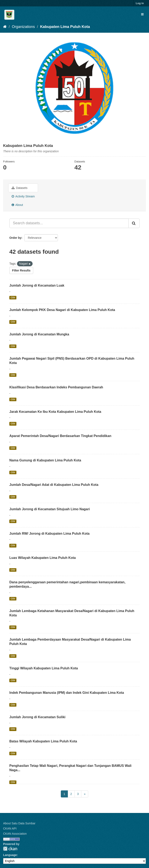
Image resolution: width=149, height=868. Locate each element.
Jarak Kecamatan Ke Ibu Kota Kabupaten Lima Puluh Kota (55, 412)
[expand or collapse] (142, 14)
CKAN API (10, 828)
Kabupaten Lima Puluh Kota (65, 27)
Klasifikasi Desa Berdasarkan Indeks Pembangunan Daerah (56, 387)
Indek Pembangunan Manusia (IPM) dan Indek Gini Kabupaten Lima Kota (67, 693)
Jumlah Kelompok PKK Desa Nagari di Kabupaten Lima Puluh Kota (62, 310)
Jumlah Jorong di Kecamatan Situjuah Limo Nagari (50, 509)
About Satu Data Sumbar (19, 823)
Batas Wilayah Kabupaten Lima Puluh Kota (43, 741)
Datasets (20, 188)
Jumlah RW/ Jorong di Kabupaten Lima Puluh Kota (49, 534)
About (17, 205)
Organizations (23, 27)
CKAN (10, 849)
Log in (140, 3)
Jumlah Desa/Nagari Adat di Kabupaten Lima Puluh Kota (54, 485)
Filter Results (21, 270)
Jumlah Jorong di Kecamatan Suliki (37, 717)
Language (10, 855)
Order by (15, 238)
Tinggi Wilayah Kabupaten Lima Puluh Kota (44, 668)
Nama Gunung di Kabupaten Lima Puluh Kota (45, 460)
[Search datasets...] (69, 223)
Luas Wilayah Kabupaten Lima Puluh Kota (43, 558)
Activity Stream (23, 196)
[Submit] (134, 223)
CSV (13, 298)
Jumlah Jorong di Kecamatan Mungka (39, 334)
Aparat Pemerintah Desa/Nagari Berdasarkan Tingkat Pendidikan (60, 436)
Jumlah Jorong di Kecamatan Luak (37, 285)
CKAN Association (15, 834)
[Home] (5, 27)
